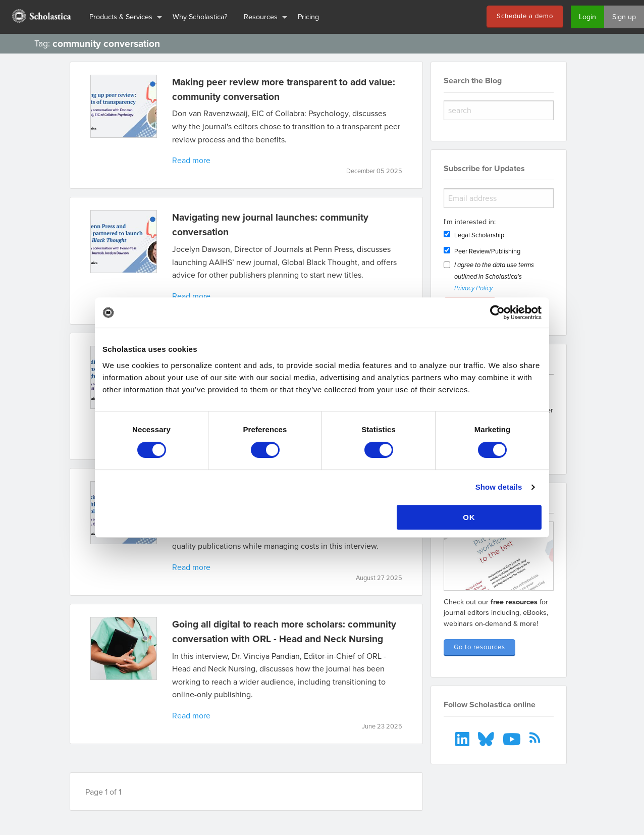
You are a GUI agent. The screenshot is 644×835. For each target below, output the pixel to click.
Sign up (624, 16)
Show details (499, 487)
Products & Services (121, 16)
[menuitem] (41, 17)
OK (469, 517)
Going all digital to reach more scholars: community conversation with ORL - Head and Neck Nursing (284, 631)
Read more (191, 160)
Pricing (308, 16)
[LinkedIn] (464, 738)
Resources (261, 16)
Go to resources (479, 647)
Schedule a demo (525, 16)
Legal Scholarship (479, 235)
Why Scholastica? (200, 16)
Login (587, 16)
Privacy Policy (473, 289)
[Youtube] (513, 738)
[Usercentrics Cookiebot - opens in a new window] (497, 312)
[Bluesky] (487, 738)
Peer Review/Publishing (487, 251)
